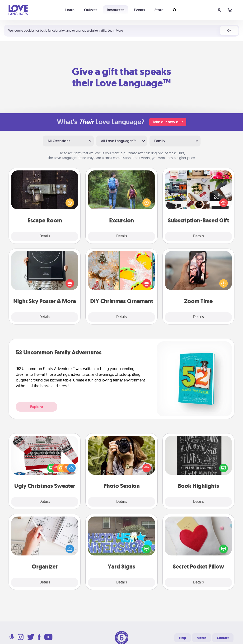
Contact (223, 638)
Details (45, 236)
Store (159, 10)
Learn (70, 10)
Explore (37, 407)
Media (201, 638)
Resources (116, 10)
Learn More (115, 31)
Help (182, 638)
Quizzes (91, 10)
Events (139, 10)
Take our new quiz (168, 122)
